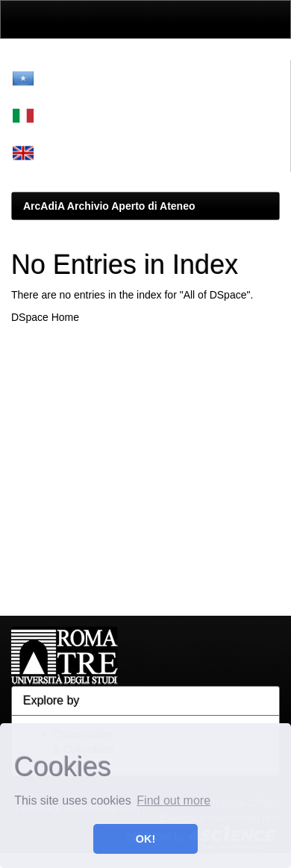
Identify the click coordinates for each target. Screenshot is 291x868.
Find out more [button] (173, 800)
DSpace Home (45, 317)
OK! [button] (145, 839)
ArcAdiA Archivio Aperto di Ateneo (109, 206)
